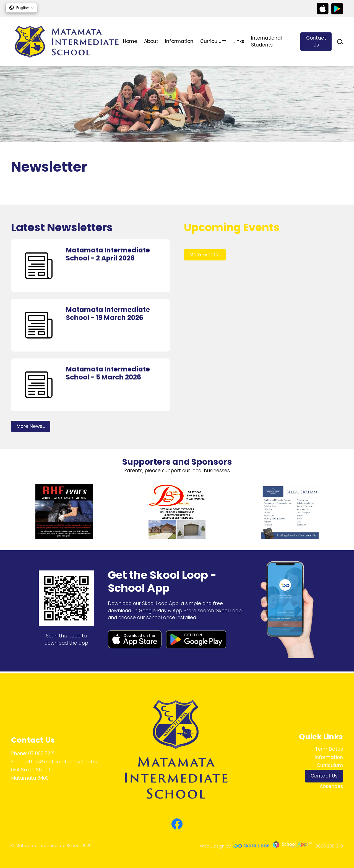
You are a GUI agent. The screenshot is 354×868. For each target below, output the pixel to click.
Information (179, 41)
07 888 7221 (41, 753)
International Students (266, 42)
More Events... (205, 256)
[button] (21, 8)
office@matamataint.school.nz (62, 762)
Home (130, 41)
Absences (331, 786)
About (151, 41)
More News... (31, 428)
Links (239, 41)
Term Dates (329, 749)
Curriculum (213, 41)
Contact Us (316, 42)
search (340, 42)
